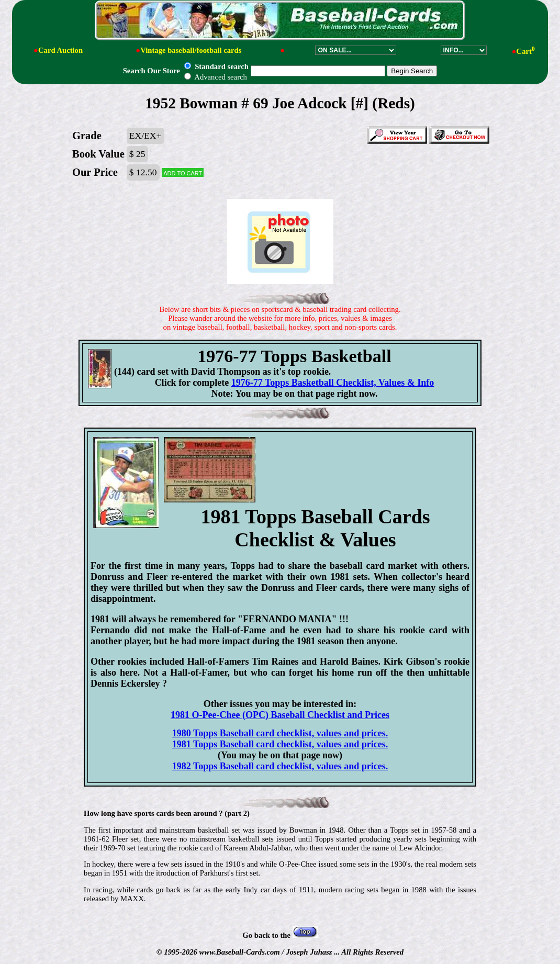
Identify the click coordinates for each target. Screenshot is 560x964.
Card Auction (60, 50)
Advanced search (215, 77)
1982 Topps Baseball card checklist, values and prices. (280, 766)
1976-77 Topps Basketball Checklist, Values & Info (333, 383)
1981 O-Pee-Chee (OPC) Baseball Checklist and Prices (280, 715)
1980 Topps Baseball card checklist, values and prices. (280, 733)
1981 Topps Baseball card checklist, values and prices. (280, 744)
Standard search (216, 66)
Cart (526, 51)
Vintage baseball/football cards (191, 50)
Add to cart (183, 172)
